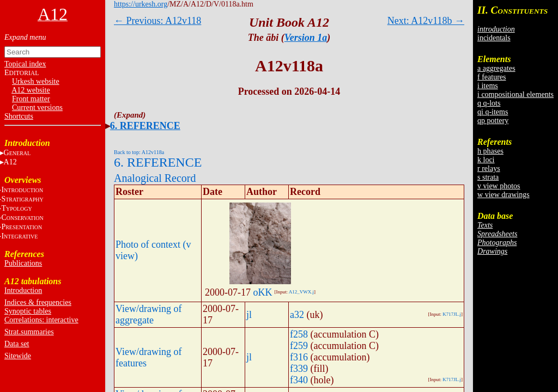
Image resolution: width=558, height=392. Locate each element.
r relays (489, 169)
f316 (299, 357)
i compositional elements (515, 94)
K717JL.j (452, 314)
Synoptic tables (28, 311)
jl (249, 315)
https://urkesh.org (141, 4)
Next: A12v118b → (426, 21)
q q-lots (489, 103)
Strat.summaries (29, 332)
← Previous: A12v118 (157, 21)
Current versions (37, 108)
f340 (299, 380)
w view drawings (504, 195)
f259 (299, 346)
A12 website (31, 90)
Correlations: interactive (41, 320)
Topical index (25, 64)
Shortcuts (19, 116)
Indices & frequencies (38, 302)
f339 (299, 369)
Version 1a (306, 38)
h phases (490, 151)
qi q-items (493, 112)
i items (488, 86)
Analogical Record (155, 178)
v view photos (499, 186)
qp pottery (493, 121)
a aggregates (496, 68)
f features (492, 77)
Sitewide (18, 356)
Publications (23, 263)
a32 (297, 315)
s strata (488, 177)
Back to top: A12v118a (139, 152)
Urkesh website (36, 81)
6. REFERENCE (145, 126)
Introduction (23, 290)
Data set (17, 344)
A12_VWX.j (301, 292)
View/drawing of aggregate (148, 314)
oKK (263, 292)
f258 (299, 334)
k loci (486, 160)
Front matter (31, 99)
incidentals (494, 38)
